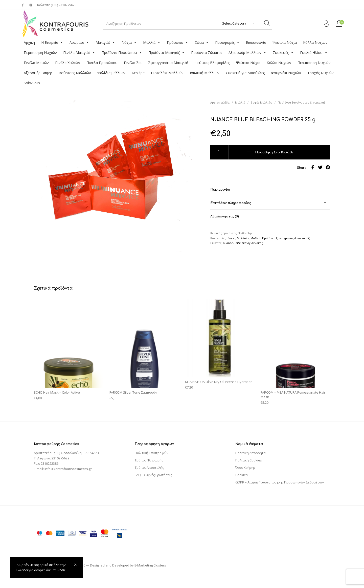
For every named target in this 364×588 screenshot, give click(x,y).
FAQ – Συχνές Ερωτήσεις (153, 475)
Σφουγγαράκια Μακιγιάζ (168, 63)
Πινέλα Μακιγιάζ (79, 53)
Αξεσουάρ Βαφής (38, 73)
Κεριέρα (138, 73)
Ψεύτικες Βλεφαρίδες (212, 63)
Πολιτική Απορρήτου (251, 453)
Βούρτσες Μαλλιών (75, 73)
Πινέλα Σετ (133, 63)
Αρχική (29, 42)
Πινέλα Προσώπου (102, 63)
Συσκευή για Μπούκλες (245, 73)
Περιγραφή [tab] (220, 190)
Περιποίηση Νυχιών (40, 53)
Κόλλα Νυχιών (315, 42)
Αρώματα (79, 43)
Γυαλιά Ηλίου (314, 53)
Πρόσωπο (178, 43)
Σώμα (202, 43)
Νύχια (129, 43)
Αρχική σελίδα (220, 102)
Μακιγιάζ (105, 43)
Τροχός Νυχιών (321, 73)
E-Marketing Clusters (150, 565)
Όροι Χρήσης (245, 468)
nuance (228, 243)
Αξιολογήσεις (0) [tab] (225, 216)
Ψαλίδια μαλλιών (111, 73)
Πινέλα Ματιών (36, 63)
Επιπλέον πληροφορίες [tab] (231, 203)
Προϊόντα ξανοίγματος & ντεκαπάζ (302, 102)
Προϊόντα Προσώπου (122, 53)
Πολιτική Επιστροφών (152, 453)
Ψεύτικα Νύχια (285, 42)
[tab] (270, 189)
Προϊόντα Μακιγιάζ (167, 53)
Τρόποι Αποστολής (149, 468)
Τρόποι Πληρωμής (149, 460)
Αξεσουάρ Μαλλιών (247, 53)
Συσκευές (283, 53)
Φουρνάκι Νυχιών (286, 73)
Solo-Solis (32, 83)
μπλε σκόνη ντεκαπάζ (249, 243)
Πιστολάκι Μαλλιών (167, 73)
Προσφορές (227, 43)
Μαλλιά (152, 43)
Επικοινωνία (256, 42)
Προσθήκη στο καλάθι (274, 152)
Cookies (242, 475)
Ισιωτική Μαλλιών (205, 73)
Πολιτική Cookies (249, 460)
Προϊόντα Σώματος (207, 53)
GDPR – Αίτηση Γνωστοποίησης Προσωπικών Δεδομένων (280, 482)
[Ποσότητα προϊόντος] (219, 152)
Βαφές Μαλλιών (261, 102)
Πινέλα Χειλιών (68, 63)
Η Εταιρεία (52, 43)
